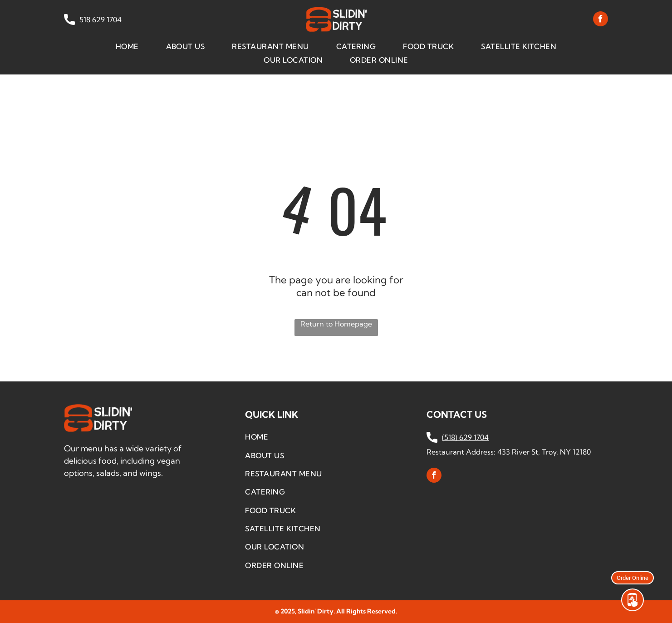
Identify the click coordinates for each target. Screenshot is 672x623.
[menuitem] (127, 46)
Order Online (633, 577)
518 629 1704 (100, 20)
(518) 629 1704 (465, 437)
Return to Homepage (336, 324)
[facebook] (601, 20)
